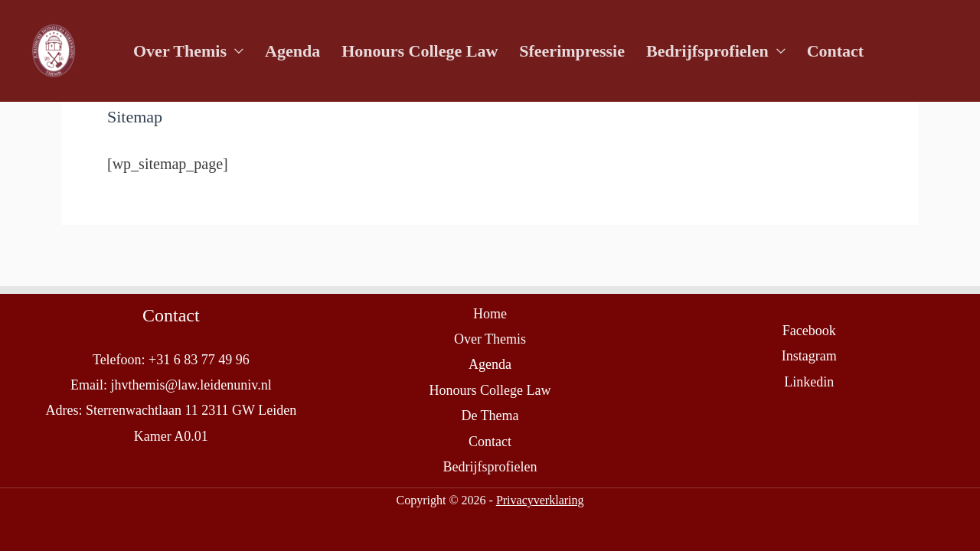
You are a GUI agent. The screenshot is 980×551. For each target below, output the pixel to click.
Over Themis (180, 51)
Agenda (292, 51)
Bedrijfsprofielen (707, 51)
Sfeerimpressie (572, 51)
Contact (836, 51)
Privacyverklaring (540, 500)
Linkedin (809, 382)
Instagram (809, 356)
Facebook (809, 331)
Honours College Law (420, 51)
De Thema (490, 416)
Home (490, 314)
